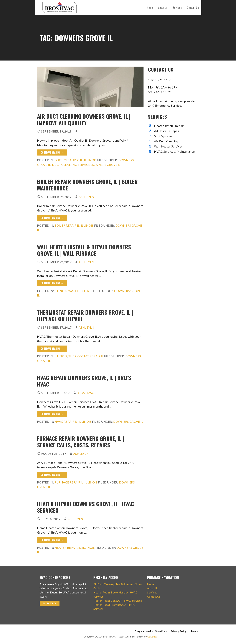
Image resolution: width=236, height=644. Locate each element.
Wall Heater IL (80, 291)
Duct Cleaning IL (69, 160)
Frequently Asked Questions (151, 631)
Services (177, 8)
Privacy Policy (179, 631)
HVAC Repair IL (66, 421)
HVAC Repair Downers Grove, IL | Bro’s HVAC (84, 381)
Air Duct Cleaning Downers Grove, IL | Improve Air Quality (84, 119)
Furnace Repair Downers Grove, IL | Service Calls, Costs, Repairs (81, 442)
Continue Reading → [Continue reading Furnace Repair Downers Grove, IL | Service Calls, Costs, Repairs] (52, 475)
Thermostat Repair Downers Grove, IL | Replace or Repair (85, 315)
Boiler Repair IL (67, 225)
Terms (194, 631)
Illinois (90, 160)
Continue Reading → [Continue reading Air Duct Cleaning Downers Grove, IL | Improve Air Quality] (52, 152)
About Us (163, 8)
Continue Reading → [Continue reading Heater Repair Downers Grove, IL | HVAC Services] (52, 540)
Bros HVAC (85, 393)
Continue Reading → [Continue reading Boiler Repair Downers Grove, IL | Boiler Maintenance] (52, 218)
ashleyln (86, 197)
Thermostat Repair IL (86, 356)
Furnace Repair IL (69, 482)
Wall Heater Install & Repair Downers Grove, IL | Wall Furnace (84, 250)
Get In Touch (50, 603)
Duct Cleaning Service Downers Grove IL (86, 165)
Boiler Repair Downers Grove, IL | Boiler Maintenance (87, 185)
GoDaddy (152, 637)
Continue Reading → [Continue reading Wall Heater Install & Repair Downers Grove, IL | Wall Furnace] (52, 283)
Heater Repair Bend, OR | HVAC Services (118, 601)
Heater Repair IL (68, 547)
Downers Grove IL (128, 421)
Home (150, 8)
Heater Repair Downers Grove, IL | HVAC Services (86, 507)
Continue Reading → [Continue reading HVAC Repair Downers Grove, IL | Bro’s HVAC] (52, 414)
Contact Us (193, 8)
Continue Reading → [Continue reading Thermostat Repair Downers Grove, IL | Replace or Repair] (52, 349)
